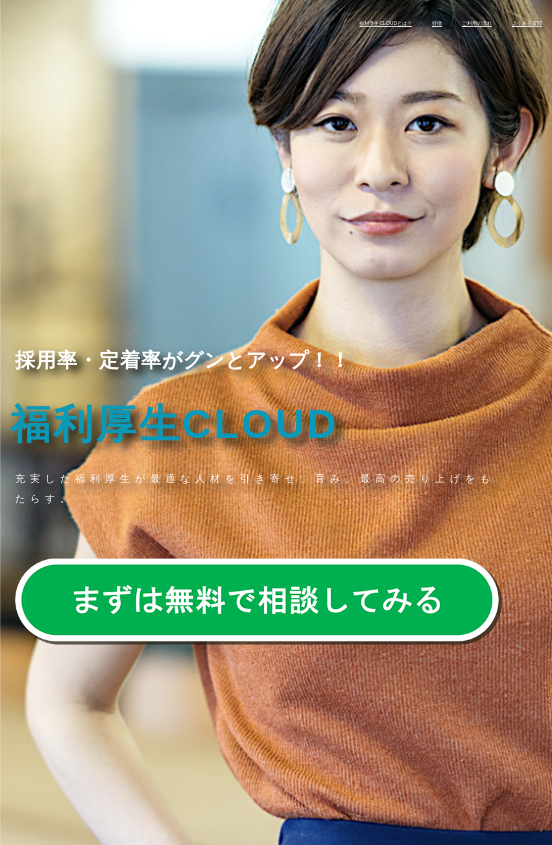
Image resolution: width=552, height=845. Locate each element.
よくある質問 (527, 23)
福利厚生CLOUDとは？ (385, 23)
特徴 (437, 23)
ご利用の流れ (477, 23)
